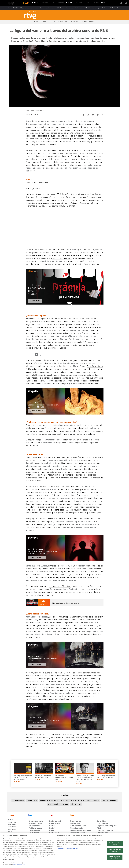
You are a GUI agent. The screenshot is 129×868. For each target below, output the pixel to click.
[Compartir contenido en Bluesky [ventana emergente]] (93, 114)
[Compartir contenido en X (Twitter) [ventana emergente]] (88, 114)
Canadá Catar (32, 800)
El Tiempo (64, 804)
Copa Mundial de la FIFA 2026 (72, 800)
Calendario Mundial (109, 800)
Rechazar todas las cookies (115, 850)
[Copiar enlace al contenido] (102, 114)
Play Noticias (76, 804)
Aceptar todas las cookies (115, 844)
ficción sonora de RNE (62, 258)
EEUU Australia (18, 800)
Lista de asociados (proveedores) (68, 849)
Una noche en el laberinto (60, 586)
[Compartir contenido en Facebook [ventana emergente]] (84, 114)
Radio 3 (62, 519)
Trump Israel (53, 804)
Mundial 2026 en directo (49, 800)
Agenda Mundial (93, 800)
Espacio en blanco (95, 366)
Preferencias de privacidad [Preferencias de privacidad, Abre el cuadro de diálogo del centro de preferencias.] (115, 857)
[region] (64, 850)
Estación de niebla (48, 519)
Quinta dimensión (44, 631)
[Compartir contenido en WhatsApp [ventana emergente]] (98, 114)
